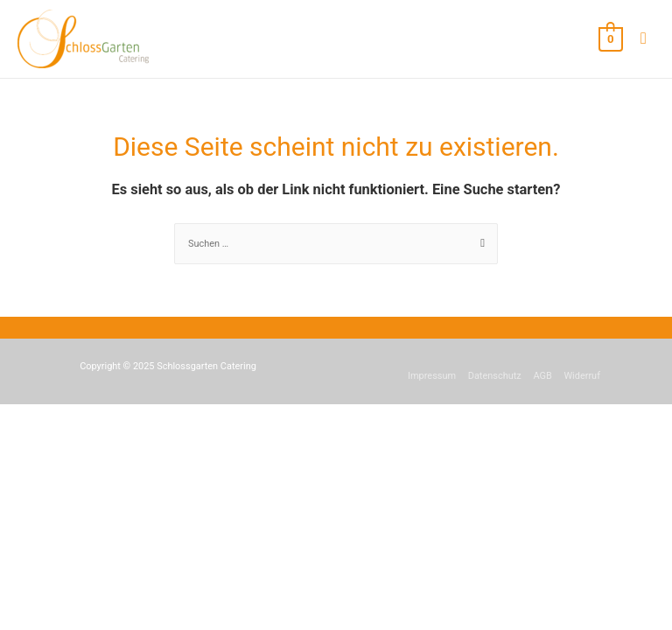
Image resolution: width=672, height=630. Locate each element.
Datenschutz (495, 376)
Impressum (432, 376)
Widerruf (582, 376)
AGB (542, 376)
